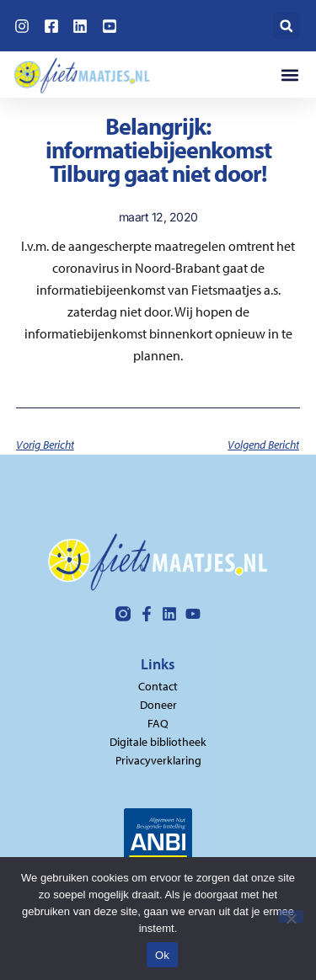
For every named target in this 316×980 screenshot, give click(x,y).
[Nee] (291, 916)
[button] (286, 26)
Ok (162, 955)
